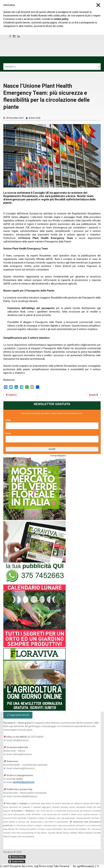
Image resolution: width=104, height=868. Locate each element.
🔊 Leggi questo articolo (18, 715)
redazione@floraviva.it (24, 768)
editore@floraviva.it (22, 754)
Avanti (94, 395)
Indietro (11, 395)
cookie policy (61, 19)
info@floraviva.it (21, 740)
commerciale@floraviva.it (25, 796)
